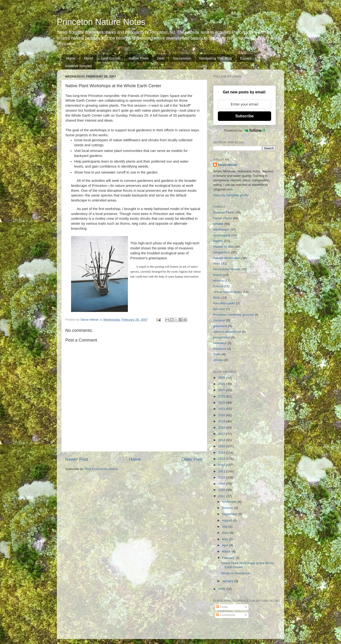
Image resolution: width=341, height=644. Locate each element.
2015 (222, 446)
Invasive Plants (224, 212)
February (229, 558)
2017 (222, 434)
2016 (222, 440)
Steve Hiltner (228, 165)
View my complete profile (231, 195)
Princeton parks (224, 303)
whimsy (218, 281)
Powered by (245, 130)
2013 (222, 459)
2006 (222, 589)
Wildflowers (221, 230)
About (88, 58)
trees (217, 263)
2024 (222, 390)
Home (71, 58)
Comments (226, 615)
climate (218, 360)
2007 (222, 496)
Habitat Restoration (227, 258)
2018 (222, 427)
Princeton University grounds (234, 315)
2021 (222, 409)
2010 (222, 477)
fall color (219, 309)
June (226, 533)
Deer (161, 58)
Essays (246, 58)
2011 (222, 471)
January (228, 581)
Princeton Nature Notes (101, 22)
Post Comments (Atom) (101, 469)
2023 (222, 396)
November (230, 502)
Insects (218, 241)
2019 (222, 421)
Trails (217, 354)
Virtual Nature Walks (228, 292)
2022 (222, 403)
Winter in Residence (236, 573)
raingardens (222, 252)
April (226, 545)
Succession (182, 58)
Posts (222, 607)
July (225, 527)
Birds (217, 298)
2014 (222, 453)
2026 (222, 378)
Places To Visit (223, 247)
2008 (222, 490)
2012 (222, 465)
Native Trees (139, 58)
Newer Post (77, 459)
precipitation (222, 337)
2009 (222, 484)
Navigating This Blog (216, 58)
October (228, 508)
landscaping (222, 235)
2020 (222, 415)
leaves (218, 275)
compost (219, 320)
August (227, 520)
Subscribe (245, 116)
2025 (222, 384)
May (225, 539)
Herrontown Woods (227, 269)
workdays (220, 343)
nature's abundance (227, 332)
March (227, 551)
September (230, 514)
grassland (220, 326)
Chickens (220, 349)
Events (218, 286)
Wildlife (218, 224)
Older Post (192, 459)
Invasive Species (79, 66)
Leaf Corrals (111, 58)
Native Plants (223, 218)
